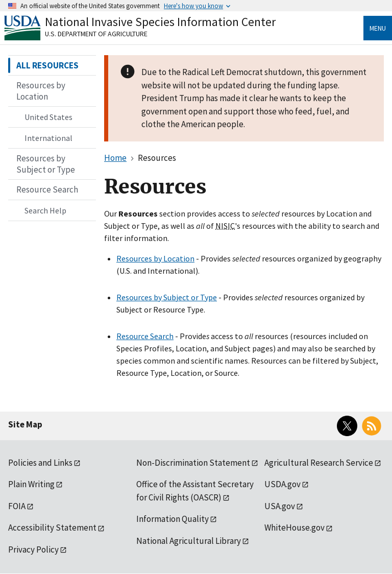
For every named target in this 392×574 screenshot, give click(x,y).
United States (48, 117)
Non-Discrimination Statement (193, 463)
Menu (378, 28)
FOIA (17, 506)
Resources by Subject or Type (167, 297)
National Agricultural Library (189, 541)
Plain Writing (31, 484)
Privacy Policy (33, 549)
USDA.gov (283, 484)
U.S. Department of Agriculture (96, 34)
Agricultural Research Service (319, 463)
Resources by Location (155, 258)
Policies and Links (40, 463)
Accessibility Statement (52, 528)
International (48, 138)
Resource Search (145, 336)
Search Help (45, 210)
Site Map (25, 424)
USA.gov (280, 506)
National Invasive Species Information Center (160, 22)
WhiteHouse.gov (295, 528)
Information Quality (173, 519)
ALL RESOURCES (47, 65)
